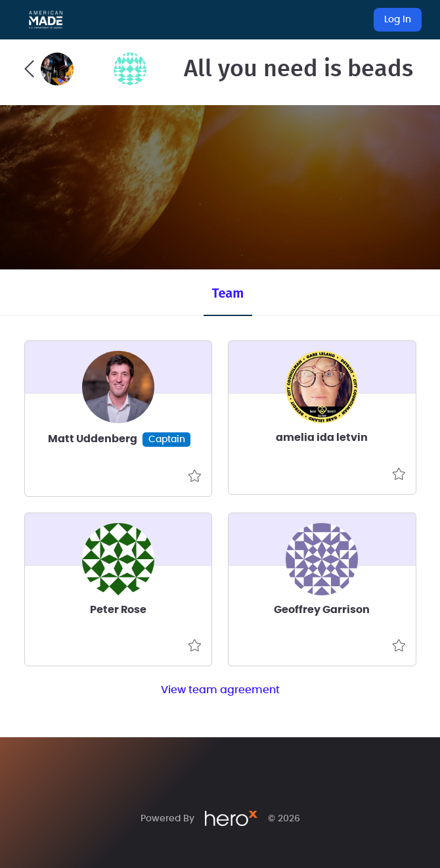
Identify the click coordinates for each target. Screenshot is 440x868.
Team (228, 293)
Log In (398, 20)
